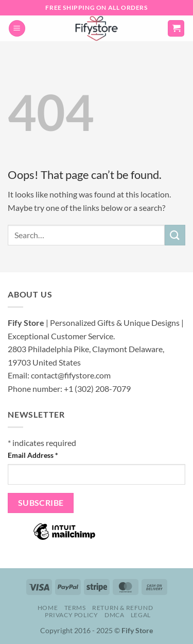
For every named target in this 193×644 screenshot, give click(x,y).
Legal (141, 615)
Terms (75, 608)
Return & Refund (122, 608)
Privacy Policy (72, 615)
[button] (17, 29)
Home (48, 608)
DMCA (114, 615)
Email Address (33, 455)
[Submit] (175, 235)
